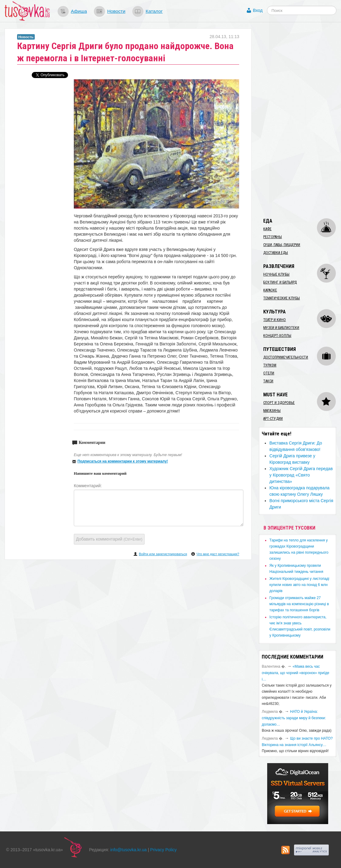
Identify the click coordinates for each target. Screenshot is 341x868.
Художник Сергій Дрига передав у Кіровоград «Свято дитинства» (301, 475)
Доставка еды (276, 253)
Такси (268, 381)
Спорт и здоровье (279, 403)
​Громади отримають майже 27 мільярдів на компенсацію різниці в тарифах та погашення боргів (299, 604)
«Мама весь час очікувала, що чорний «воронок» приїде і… (295, 673)
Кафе (267, 229)
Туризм (270, 365)
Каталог (154, 11)
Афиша (79, 11)
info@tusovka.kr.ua (129, 850)
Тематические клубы (282, 298)
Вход (258, 10)
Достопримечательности (286, 357)
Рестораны (273, 237)
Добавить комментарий (109, 539)
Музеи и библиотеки (281, 328)
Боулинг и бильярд (280, 282)
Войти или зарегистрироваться (163, 554)
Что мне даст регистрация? (218, 554)
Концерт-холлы (277, 336)
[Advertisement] (300, 120)
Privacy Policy (163, 850)
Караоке (270, 290)
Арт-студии (273, 419)
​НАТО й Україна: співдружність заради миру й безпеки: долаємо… (294, 718)
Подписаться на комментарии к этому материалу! (123, 461)
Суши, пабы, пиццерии (282, 245)
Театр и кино (275, 320)
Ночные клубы (276, 274)
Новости (116, 11)
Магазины (272, 411)
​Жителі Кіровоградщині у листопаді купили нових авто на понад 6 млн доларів (299, 585)
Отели (269, 373)
